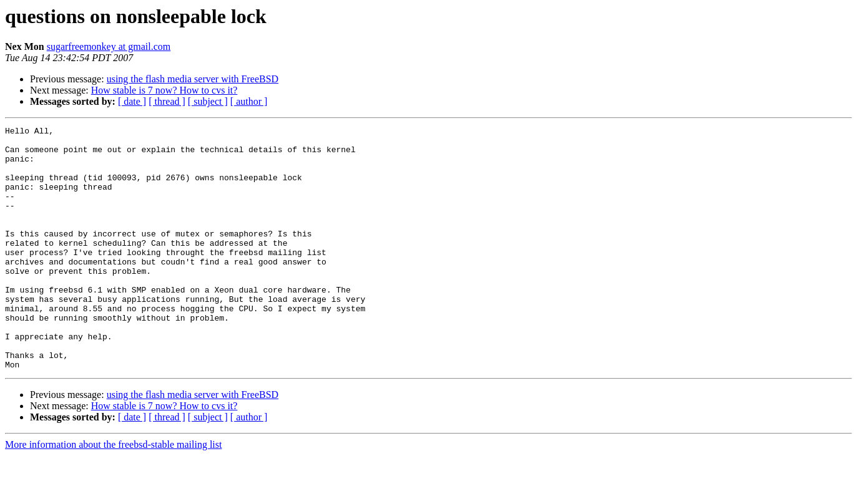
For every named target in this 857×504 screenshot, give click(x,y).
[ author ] (249, 101)
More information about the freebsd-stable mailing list (113, 493)
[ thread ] (167, 101)
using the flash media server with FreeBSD (193, 79)
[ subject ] (208, 101)
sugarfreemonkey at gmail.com (109, 46)
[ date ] (132, 101)
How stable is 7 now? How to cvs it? (164, 90)
